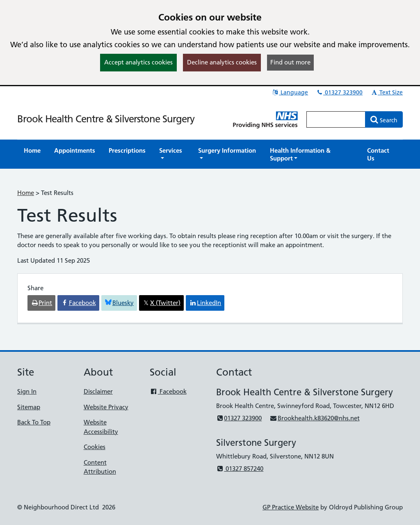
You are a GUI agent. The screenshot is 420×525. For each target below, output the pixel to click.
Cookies (95, 447)
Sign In (27, 391)
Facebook (168, 391)
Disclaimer (98, 391)
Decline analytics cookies (222, 62)
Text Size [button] (387, 92)
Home (26, 193)
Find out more (290, 62)
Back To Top (34, 422)
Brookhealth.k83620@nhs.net (314, 418)
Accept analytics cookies (138, 62)
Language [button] (290, 92)
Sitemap (29, 407)
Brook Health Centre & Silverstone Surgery (106, 119)
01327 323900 (339, 92)
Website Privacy (106, 407)
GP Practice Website (291, 507)
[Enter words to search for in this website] (336, 119)
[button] (172, 154)
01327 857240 (240, 469)
